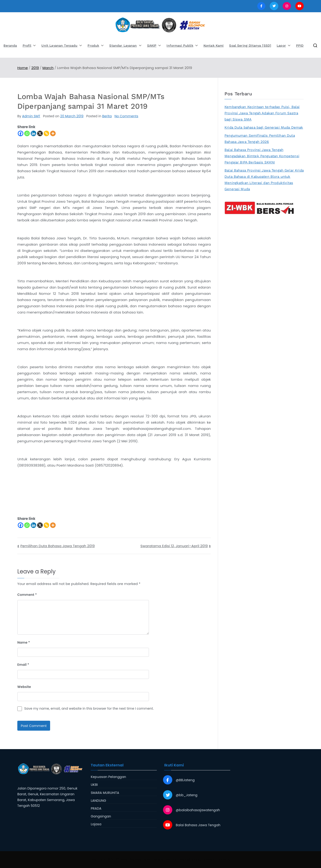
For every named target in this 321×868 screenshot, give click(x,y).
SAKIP (154, 46)
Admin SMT (31, 116)
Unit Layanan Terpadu (62, 46)
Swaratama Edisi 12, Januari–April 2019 (174, 546)
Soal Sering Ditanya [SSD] (250, 45)
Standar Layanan (125, 46)
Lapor (284, 46)
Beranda (10, 45)
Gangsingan (101, 816)
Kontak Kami (214, 45)
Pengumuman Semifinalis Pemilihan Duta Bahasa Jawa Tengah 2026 (260, 139)
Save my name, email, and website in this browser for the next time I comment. (89, 708)
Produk (96, 46)
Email (23, 665)
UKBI (94, 785)
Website (24, 687)
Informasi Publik (182, 46)
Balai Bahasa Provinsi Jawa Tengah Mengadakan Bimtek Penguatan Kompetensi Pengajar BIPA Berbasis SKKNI (262, 156)
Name (24, 642)
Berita (107, 116)
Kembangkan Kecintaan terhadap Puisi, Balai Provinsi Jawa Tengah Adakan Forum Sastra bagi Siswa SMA (262, 113)
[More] (53, 133)
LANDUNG (98, 801)
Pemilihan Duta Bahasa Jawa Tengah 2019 (58, 546)
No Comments (126, 116)
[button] (33, 46)
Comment (27, 595)
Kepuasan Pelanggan (108, 777)
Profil (29, 46)
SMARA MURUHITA (105, 793)
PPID (300, 45)
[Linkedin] (33, 133)
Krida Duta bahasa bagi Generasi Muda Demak (264, 127)
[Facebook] (21, 133)
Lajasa (96, 824)
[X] (40, 133)
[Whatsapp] (27, 133)
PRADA (96, 808)
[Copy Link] (46, 133)
